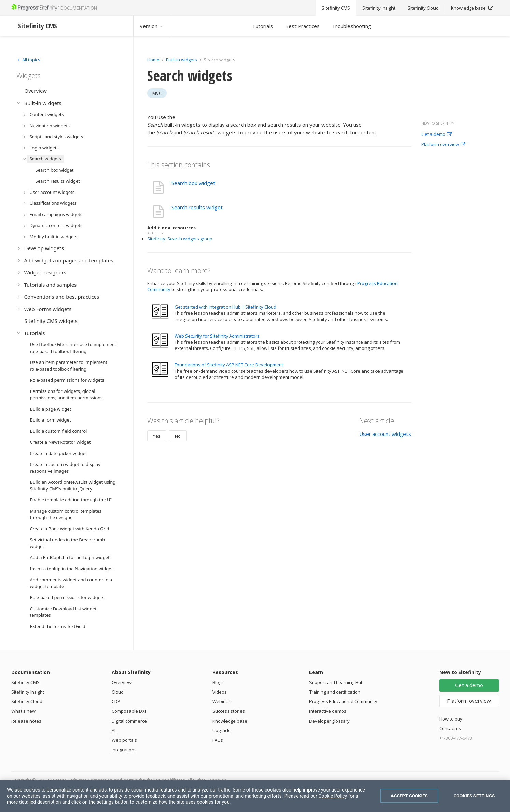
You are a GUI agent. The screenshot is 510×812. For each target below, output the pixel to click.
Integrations (124, 750)
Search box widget (193, 183)
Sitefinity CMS (25, 682)
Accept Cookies (409, 796)
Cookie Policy (333, 796)
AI (114, 730)
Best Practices (302, 26)
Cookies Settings (474, 796)
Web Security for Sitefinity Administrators (217, 336)
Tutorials (263, 26)
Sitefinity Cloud (27, 701)
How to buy (451, 719)
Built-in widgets (182, 60)
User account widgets (385, 434)
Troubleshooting (352, 26)
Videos (220, 692)
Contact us (450, 728)
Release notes (26, 721)
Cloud (118, 692)
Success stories (229, 711)
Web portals (124, 740)
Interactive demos (328, 711)
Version (152, 26)
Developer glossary (329, 721)
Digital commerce (129, 721)
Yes (157, 436)
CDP (116, 701)
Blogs (218, 682)
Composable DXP (130, 711)
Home (153, 60)
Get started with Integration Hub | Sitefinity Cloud (225, 307)
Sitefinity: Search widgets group (180, 239)
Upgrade (222, 730)
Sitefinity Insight (28, 692)
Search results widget (197, 207)
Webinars (223, 701)
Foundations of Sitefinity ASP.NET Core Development (229, 365)
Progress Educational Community (343, 701)
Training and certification (335, 692)
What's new (23, 711)
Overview (122, 682)
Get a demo (436, 134)
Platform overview (443, 145)
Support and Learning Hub (336, 682)
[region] (255, 796)
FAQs (218, 740)
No (178, 436)
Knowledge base (230, 721)
